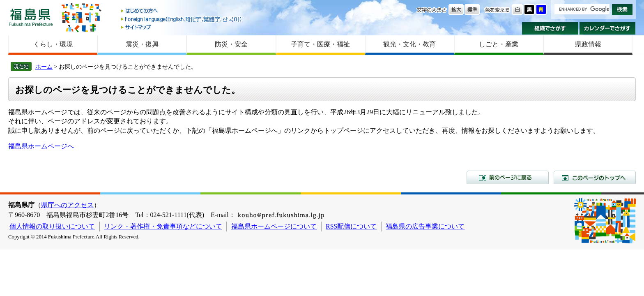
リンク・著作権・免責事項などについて (163, 226)
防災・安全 (231, 44)
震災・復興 (142, 44)
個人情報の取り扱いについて (52, 226)
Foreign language (182, 19)
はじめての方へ (182, 11)
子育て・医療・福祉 (320, 44)
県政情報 (588, 44)
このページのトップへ (595, 177)
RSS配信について (351, 226)
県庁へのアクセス (67, 205)
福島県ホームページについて (274, 226)
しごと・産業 (499, 44)
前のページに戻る (508, 177)
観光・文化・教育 (409, 44)
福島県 (31, 17)
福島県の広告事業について (425, 226)
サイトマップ (182, 27)
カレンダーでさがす (608, 28)
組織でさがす (550, 28)
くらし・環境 (53, 44)
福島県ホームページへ (41, 146)
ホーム (44, 67)
